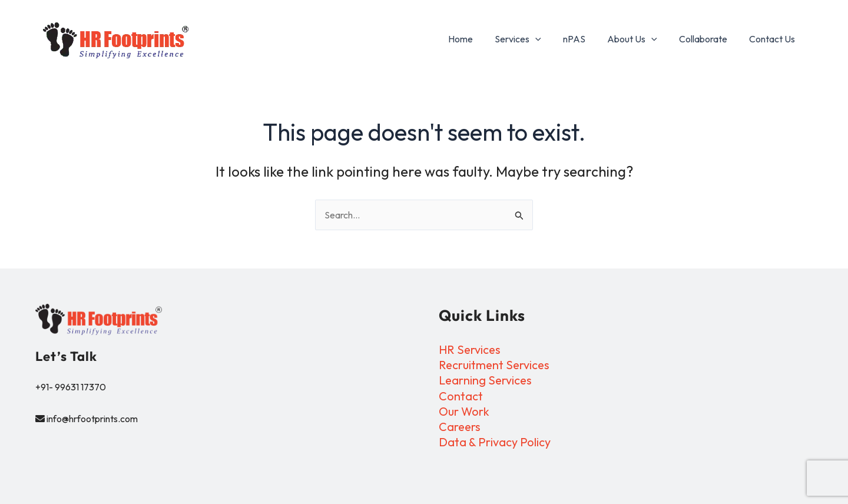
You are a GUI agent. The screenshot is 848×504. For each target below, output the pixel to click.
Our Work (464, 412)
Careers (460, 427)
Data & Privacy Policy (495, 442)
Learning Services (486, 381)
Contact (461, 396)
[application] (549, 39)
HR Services (471, 349)
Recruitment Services (495, 365)
